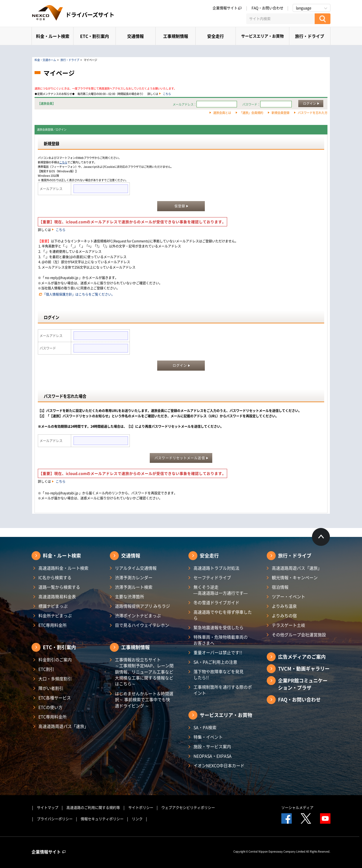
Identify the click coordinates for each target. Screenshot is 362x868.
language (304, 8)
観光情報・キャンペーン (295, 577)
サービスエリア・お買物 (262, 36)
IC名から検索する (55, 577)
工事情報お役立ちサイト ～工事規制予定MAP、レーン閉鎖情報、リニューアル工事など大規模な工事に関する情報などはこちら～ (144, 672)
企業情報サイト (227, 8)
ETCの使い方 (50, 707)
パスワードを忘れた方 (313, 113)
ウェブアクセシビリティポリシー (188, 808)
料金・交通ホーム (45, 60)
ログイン (310, 103)
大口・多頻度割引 (55, 679)
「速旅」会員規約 (251, 113)
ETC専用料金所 (53, 625)
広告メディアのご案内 (302, 657)
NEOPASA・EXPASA (213, 756)
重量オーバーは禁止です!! (218, 652)
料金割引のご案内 (55, 659)
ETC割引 (46, 669)
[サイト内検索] (280, 19)
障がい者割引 (51, 688)
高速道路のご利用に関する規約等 (93, 808)
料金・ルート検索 (53, 36)
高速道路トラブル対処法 (216, 568)
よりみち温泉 (284, 606)
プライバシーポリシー (55, 819)
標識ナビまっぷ (53, 606)
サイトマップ (48, 808)
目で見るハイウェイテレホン (142, 625)
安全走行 (216, 36)
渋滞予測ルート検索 (134, 587)
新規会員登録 (280, 113)
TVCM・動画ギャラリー (304, 668)
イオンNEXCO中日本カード (219, 765)
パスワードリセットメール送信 (180, 458)
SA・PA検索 (205, 727)
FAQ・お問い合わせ (267, 8)
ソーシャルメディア (297, 808)
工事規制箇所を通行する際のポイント (223, 690)
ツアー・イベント (288, 596)
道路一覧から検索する (59, 587)
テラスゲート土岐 (288, 625)
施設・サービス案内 (212, 746)
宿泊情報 (280, 587)
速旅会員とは (222, 113)
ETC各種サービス (55, 698)
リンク (137, 819)
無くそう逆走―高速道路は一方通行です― (221, 590)
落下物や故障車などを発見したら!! (219, 674)
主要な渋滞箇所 (129, 596)
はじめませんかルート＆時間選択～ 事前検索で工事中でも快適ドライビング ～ (144, 699)
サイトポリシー (141, 808)
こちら (167, 94)
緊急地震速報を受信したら (219, 627)
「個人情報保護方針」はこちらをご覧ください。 (79, 294)
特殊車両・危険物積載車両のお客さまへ (221, 640)
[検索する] (323, 19)
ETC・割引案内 (95, 36)
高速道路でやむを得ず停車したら (223, 615)
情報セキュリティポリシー (102, 819)
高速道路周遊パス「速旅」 (63, 726)
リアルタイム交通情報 (136, 568)
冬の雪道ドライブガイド (216, 602)
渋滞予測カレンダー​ (134, 577)
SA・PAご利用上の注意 (215, 662)
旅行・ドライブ (310, 36)
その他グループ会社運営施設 (299, 634)
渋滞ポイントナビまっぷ (138, 615)
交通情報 (135, 36)
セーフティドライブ (212, 577)
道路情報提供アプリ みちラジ (142, 606)
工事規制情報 (176, 36)
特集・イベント (208, 737)
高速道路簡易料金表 (57, 596)
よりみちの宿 (284, 615)
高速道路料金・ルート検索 (63, 568)
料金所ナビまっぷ (55, 615)
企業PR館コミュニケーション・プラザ (303, 684)
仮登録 (180, 206)
